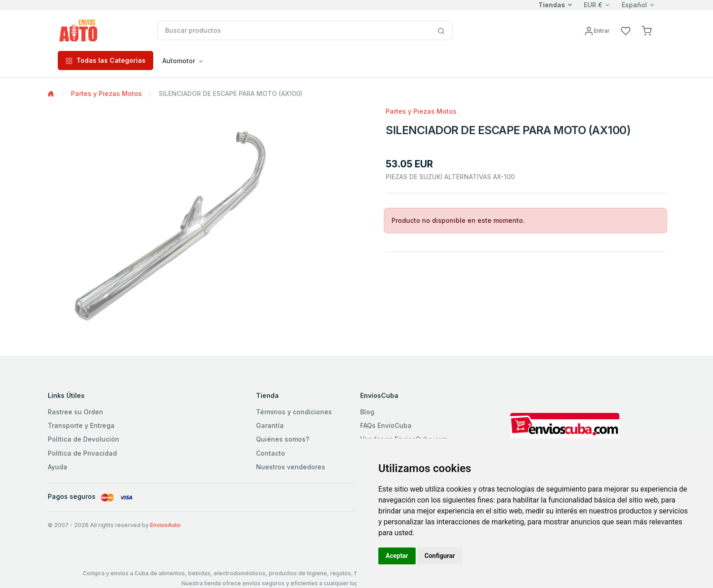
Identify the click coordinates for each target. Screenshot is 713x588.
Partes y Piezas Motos (106, 93)
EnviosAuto (165, 525)
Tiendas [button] (552, 5)
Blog (367, 412)
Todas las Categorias (105, 60)
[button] (647, 30)
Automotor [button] (179, 61)
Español (634, 5)
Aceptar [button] (397, 556)
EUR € (593, 5)
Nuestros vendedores (291, 467)
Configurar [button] (440, 556)
